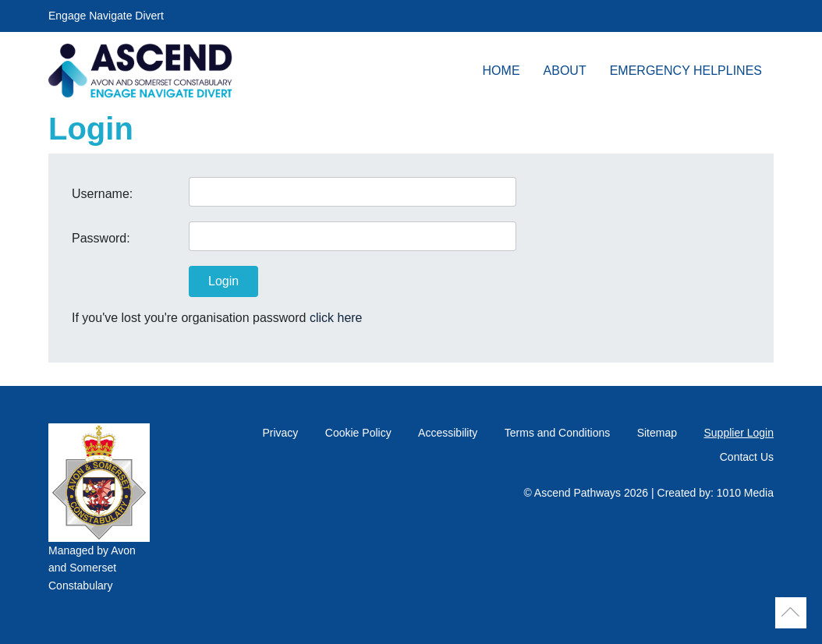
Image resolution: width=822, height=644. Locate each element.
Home (501, 71)
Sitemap (657, 433)
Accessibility (448, 433)
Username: (102, 194)
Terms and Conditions (557, 433)
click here (336, 318)
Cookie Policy (358, 433)
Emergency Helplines (686, 71)
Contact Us (747, 457)
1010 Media (745, 493)
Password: (101, 238)
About (565, 71)
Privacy (280, 433)
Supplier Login (739, 433)
